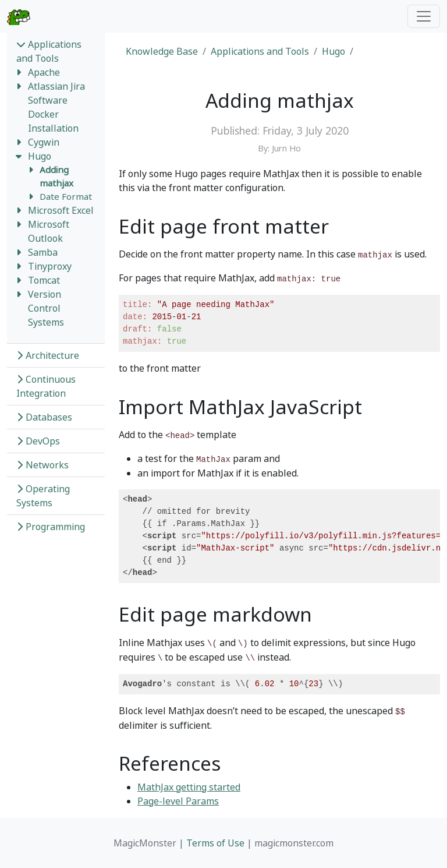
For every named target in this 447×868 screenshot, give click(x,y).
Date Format (66, 196)
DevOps (38, 441)
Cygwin (44, 142)
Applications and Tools (49, 51)
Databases (44, 417)
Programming (51, 527)
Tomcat (44, 280)
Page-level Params (178, 801)
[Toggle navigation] (424, 16)
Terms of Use (215, 843)
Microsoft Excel (61, 210)
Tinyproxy (50, 266)
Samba (43, 252)
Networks (42, 465)
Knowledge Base (162, 51)
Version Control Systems (46, 308)
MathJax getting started (189, 787)
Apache (44, 72)
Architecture (48, 355)
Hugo (40, 156)
